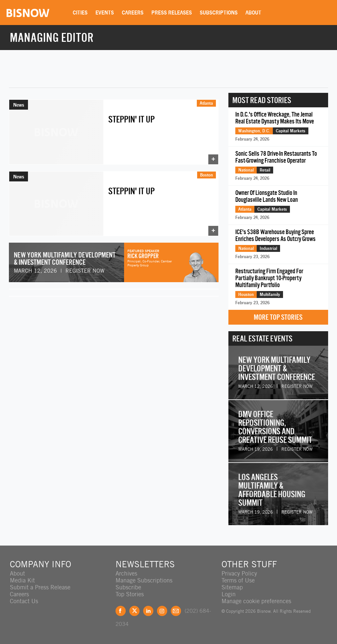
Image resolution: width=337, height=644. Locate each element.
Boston (207, 175)
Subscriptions (219, 13)
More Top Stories (278, 317)
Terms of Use (238, 580)
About (253, 13)
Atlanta (206, 103)
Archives (126, 573)
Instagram (162, 611)
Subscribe (128, 587)
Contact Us (24, 601)
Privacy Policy (239, 573)
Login (229, 594)
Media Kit (22, 580)
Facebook (121, 611)
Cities (80, 13)
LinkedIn (148, 611)
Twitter (134, 611)
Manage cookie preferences (256, 601)
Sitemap (232, 587)
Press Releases (172, 13)
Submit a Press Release (40, 587)
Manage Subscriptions (144, 580)
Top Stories (130, 594)
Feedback (176, 611)
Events (105, 13)
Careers (133, 13)
